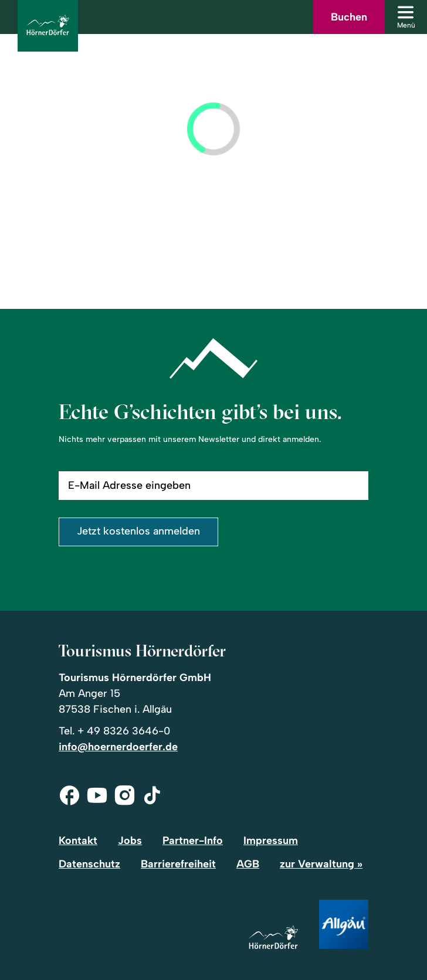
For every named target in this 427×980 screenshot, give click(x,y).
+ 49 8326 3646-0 (124, 731)
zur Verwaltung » (321, 864)
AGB (248, 864)
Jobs (130, 841)
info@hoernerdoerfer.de (118, 747)
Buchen (349, 17)
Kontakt (78, 841)
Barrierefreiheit (178, 864)
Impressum (271, 841)
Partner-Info (193, 841)
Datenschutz (89, 864)
